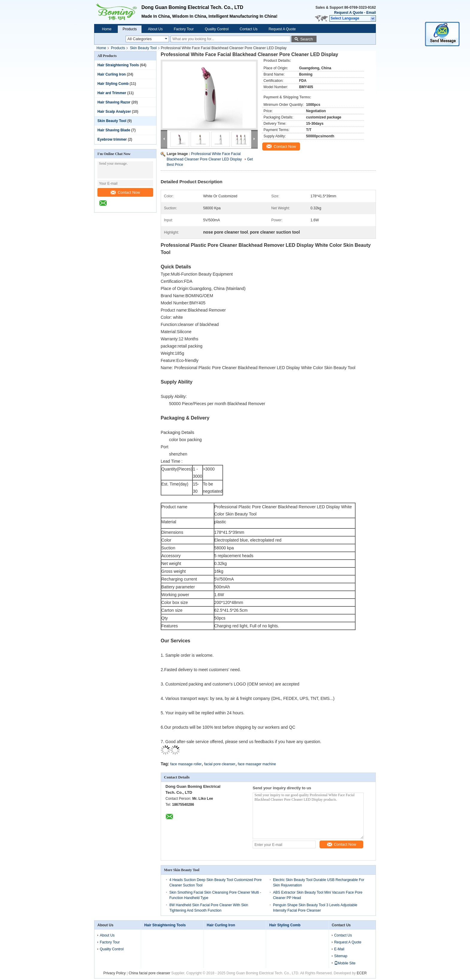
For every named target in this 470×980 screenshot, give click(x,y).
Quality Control (217, 29)
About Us (155, 29)
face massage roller (186, 764)
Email (371, 13)
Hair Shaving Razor (114, 102)
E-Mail (339, 949)
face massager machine (257, 764)
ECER (362, 973)
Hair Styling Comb (113, 84)
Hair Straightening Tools (118, 65)
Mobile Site (345, 963)
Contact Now (125, 192)
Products (130, 29)
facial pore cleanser (220, 764)
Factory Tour (184, 29)
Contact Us (249, 29)
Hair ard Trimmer (112, 93)
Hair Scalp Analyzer (114, 112)
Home (107, 29)
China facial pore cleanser (149, 973)
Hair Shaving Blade (114, 130)
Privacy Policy (115, 973)
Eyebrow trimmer (112, 139)
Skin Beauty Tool (143, 48)
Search (307, 39)
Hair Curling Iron (112, 74)
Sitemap (341, 956)
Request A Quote (349, 13)
